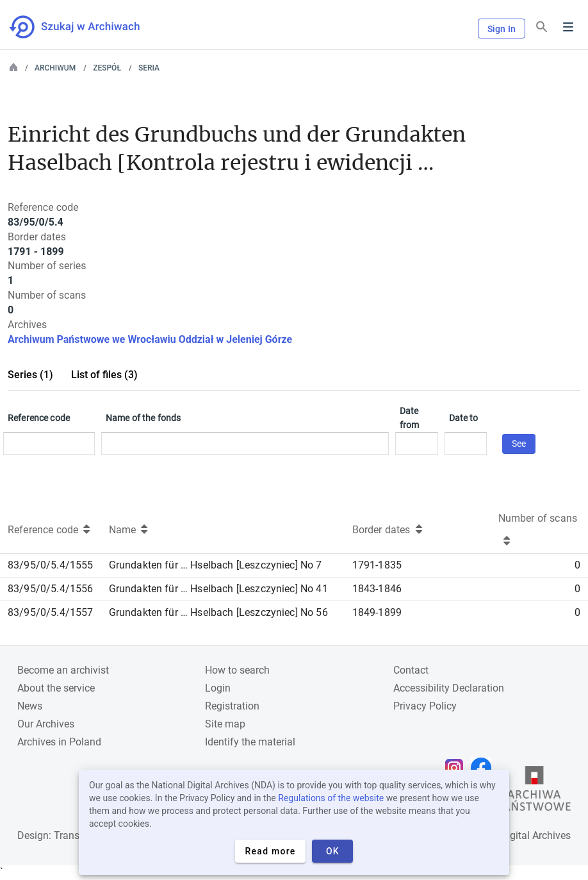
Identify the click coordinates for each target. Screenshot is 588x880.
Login (218, 688)
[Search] (542, 27)
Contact (411, 670)
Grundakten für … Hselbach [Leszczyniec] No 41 (218, 589)
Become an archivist (63, 670)
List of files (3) (104, 375)
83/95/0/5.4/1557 (51, 612)
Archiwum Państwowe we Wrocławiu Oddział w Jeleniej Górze (150, 339)
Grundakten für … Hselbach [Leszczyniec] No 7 (216, 565)
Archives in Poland (59, 742)
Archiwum (55, 68)
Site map (225, 724)
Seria (149, 68)
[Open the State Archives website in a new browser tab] (534, 792)
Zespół (107, 68)
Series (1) (30, 375)
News (30, 706)
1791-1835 (377, 565)
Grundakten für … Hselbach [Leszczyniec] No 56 (218, 612)
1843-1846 (377, 589)
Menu (568, 27)
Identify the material (250, 742)
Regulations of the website (331, 798)
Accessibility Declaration (449, 688)
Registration (232, 706)
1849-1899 (377, 612)
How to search (237, 670)
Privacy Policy (425, 706)
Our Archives (46, 724)
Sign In (502, 29)
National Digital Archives (515, 835)
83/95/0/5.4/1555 (51, 565)
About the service (56, 688)
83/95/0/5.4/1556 (51, 589)
